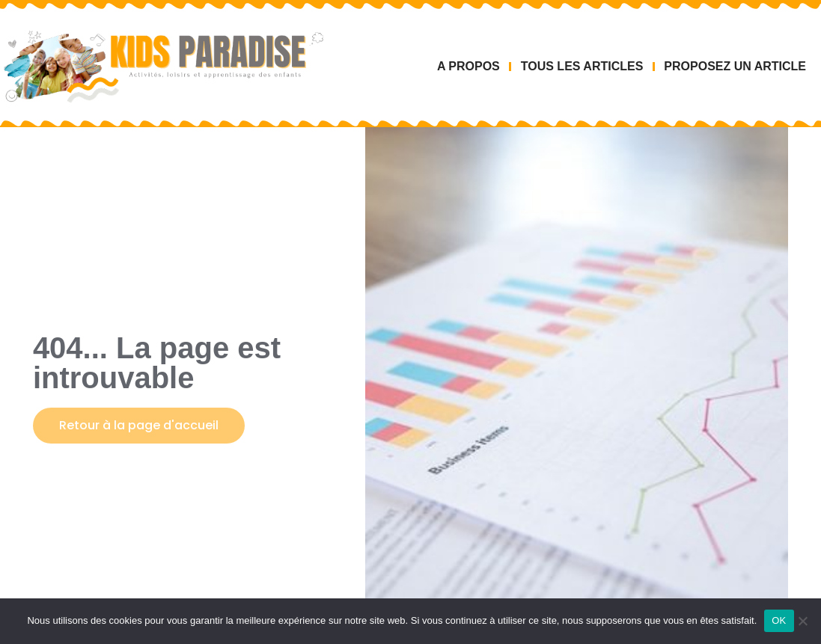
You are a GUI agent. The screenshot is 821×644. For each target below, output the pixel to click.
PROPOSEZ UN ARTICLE (735, 66)
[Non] (802, 621)
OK (779, 620)
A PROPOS (469, 66)
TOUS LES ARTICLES (582, 66)
